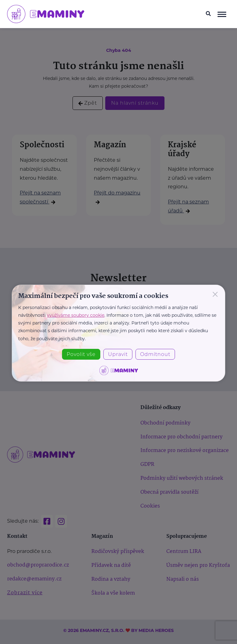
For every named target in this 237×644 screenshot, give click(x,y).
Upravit (118, 354)
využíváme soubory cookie (76, 315)
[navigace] (222, 14)
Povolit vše (81, 354)
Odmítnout (155, 354)
